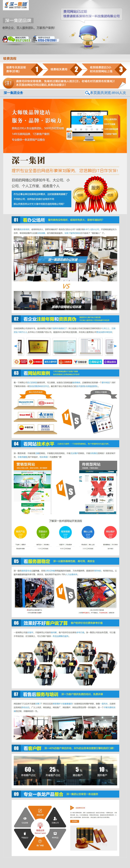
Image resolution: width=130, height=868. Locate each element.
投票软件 (114, 861)
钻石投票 (50, 861)
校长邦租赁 (17, 861)
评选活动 (71, 863)
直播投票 (46, 863)
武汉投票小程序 (104, 863)
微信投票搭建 (110, 865)
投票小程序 (94, 863)
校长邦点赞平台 (6, 861)
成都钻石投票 (69, 861)
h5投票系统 (101, 865)
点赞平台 (11, 863)
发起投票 (81, 867)
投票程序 (88, 867)
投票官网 (121, 861)
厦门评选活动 (95, 861)
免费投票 (19, 863)
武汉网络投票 (59, 861)
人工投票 (39, 863)
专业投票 (74, 867)
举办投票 (32, 863)
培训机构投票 (121, 865)
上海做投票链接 (6, 865)
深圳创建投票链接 (117, 863)
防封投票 (86, 863)
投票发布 (4, 863)
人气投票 (67, 867)
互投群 (25, 863)
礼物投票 (79, 863)
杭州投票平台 (30, 867)
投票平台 (32, 861)
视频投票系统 (6, 867)
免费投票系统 (105, 861)
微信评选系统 (41, 861)
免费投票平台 (62, 863)
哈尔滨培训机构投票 (82, 861)
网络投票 (25, 861)
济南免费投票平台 (18, 867)
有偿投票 (54, 863)
